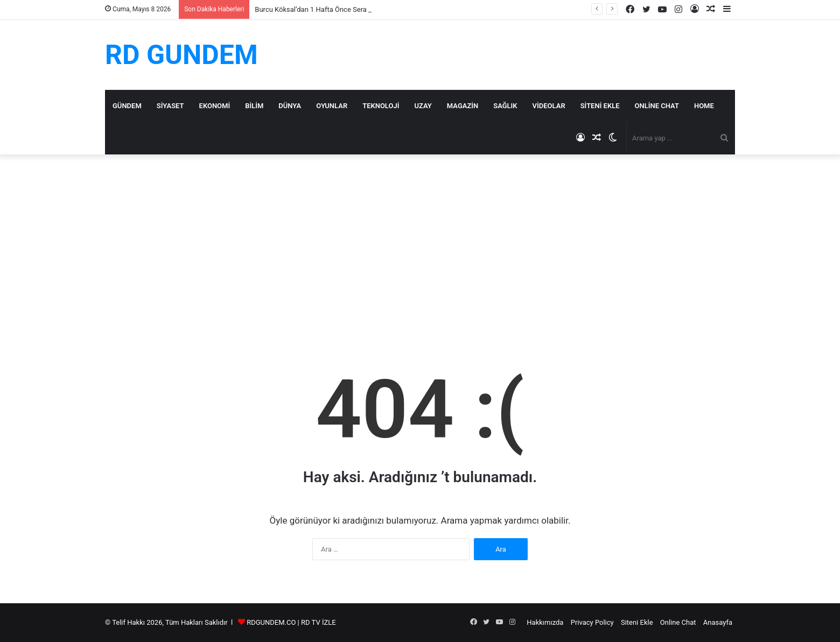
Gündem (127, 106)
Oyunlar (332, 106)
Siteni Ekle (600, 106)
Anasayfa (718, 622)
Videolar (549, 106)
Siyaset (170, 106)
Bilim (254, 106)
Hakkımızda (545, 622)
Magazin (463, 106)
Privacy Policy (592, 622)
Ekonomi (215, 106)
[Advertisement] (420, 246)
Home (704, 106)
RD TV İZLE (318, 622)
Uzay (423, 106)
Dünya (290, 106)
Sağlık (505, 106)
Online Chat (657, 106)
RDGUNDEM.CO (271, 622)
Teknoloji (381, 106)
